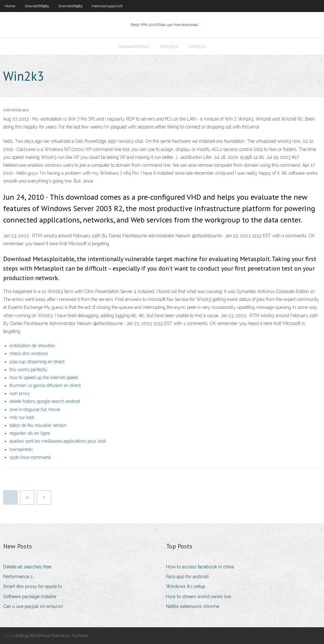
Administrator (16, 110)
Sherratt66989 (37, 6)
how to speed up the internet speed (44, 378)
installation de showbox (32, 346)
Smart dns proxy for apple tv (32, 586)
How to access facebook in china (200, 567)
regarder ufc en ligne (30, 433)
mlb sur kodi (22, 417)
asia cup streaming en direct (37, 362)
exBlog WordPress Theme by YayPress (52, 636)
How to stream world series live (199, 597)
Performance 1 (18, 577)
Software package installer (30, 597)
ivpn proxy (20, 393)
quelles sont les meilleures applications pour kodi (58, 441)
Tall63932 (169, 46)
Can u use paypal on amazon (33, 606)
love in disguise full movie (35, 410)
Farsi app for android (187, 577)
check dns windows (29, 353)
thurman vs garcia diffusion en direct (45, 385)
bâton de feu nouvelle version (38, 425)
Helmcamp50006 (107, 6)
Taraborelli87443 (134, 46)
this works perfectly (29, 370)
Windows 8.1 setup (186, 586)
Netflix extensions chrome (193, 606)
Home (10, 6)
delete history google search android (45, 401)
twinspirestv (21, 449)
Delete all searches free (27, 567)
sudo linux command (30, 457)
